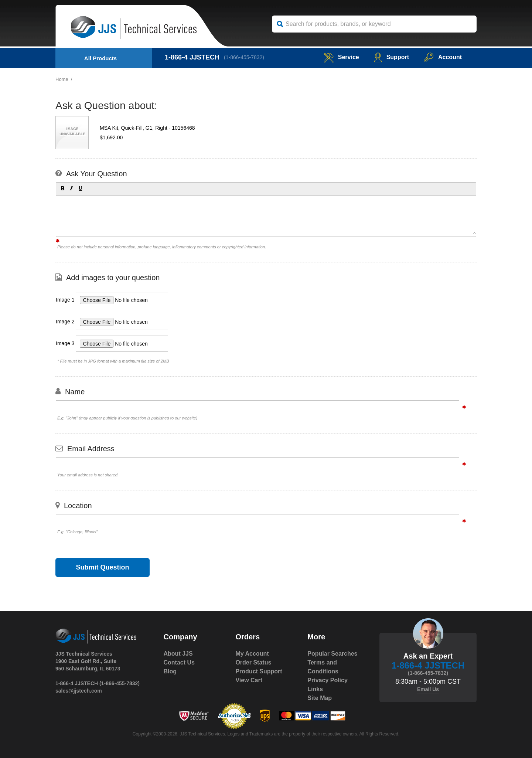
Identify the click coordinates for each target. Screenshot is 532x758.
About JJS (178, 654)
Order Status (253, 662)
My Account (252, 654)
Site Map (320, 698)
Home (62, 79)
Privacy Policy (328, 680)
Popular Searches (332, 654)
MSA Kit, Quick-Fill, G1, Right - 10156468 (147, 128)
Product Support (259, 671)
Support (391, 57)
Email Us (428, 689)
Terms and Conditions (323, 667)
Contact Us (179, 662)
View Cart (249, 680)
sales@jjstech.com (79, 691)
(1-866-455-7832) (244, 57)
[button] (62, 188)
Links (315, 689)
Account (443, 57)
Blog (170, 671)
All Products (100, 58)
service (341, 57)
